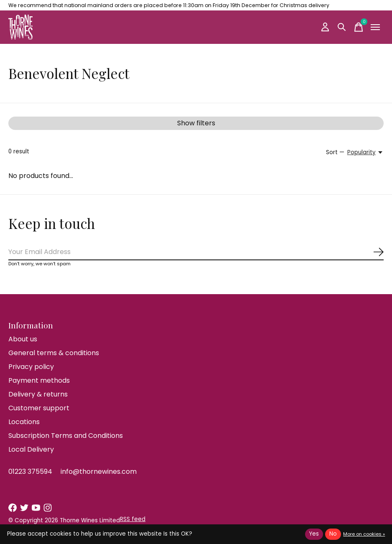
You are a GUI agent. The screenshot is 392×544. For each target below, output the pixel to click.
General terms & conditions (54, 353)
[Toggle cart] (359, 27)
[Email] (196, 252)
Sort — (335, 152)
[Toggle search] (342, 27)
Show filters (196, 123)
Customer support (39, 408)
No (333, 534)
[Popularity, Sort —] (365, 153)
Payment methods (39, 380)
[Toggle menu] (375, 27)
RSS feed (133, 519)
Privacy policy (31, 367)
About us (23, 339)
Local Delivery (31, 449)
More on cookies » (364, 534)
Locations (24, 422)
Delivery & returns (38, 394)
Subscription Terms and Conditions (66, 436)
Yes (314, 534)
